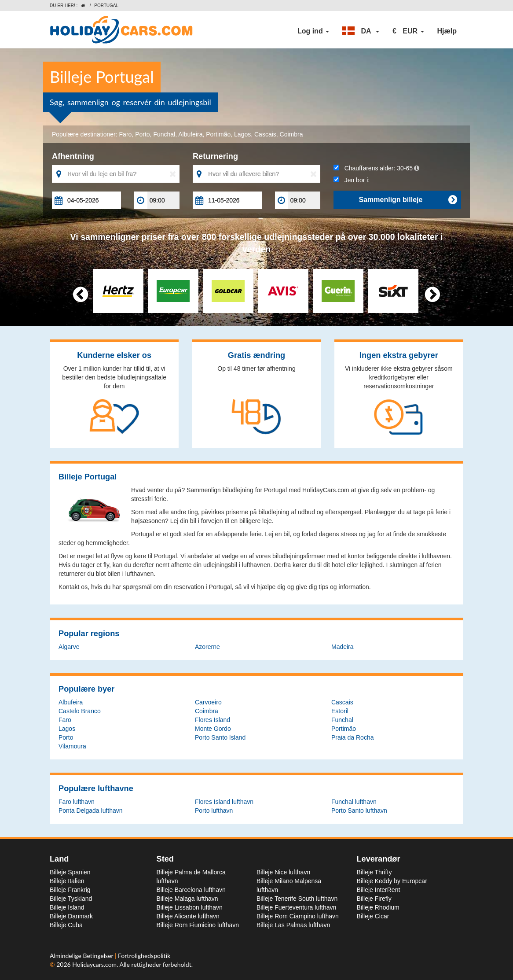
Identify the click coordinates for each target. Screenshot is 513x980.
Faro (126, 134)
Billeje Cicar (373, 916)
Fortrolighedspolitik (144, 956)
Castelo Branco (80, 711)
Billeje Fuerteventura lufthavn (296, 907)
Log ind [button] (313, 31)
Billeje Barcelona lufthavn (191, 890)
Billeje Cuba (66, 925)
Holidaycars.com (94, 964)
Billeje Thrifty (374, 872)
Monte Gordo (213, 729)
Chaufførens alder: (376, 168)
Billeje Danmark (71, 916)
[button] (361, 31)
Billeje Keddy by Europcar (392, 881)
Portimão (218, 134)
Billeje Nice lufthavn (283, 872)
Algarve (69, 647)
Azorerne (207, 647)
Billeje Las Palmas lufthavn (293, 925)
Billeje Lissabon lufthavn (190, 907)
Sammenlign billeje (407, 200)
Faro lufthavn (77, 802)
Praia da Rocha (353, 737)
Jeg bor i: (352, 180)
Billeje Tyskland (71, 899)
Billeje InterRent (379, 890)
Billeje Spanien (70, 872)
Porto (142, 134)
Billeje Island (67, 907)
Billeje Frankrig (70, 890)
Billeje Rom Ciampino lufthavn (298, 916)
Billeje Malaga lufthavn (187, 899)
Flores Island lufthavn (224, 802)
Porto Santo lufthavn (359, 811)
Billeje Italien (67, 881)
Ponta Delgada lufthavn (91, 811)
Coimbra (291, 134)
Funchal (164, 134)
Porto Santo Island (220, 737)
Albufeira (190, 134)
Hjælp (447, 31)
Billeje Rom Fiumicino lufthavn (198, 925)
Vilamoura (72, 746)
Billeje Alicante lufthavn (188, 916)
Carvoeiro (208, 702)
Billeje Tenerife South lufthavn (297, 899)
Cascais (265, 134)
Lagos (242, 134)
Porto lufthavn (214, 811)
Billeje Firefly (374, 899)
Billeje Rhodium (378, 907)
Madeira (343, 647)
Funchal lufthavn (354, 802)
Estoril (340, 711)
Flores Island (213, 720)
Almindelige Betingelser (82, 956)
